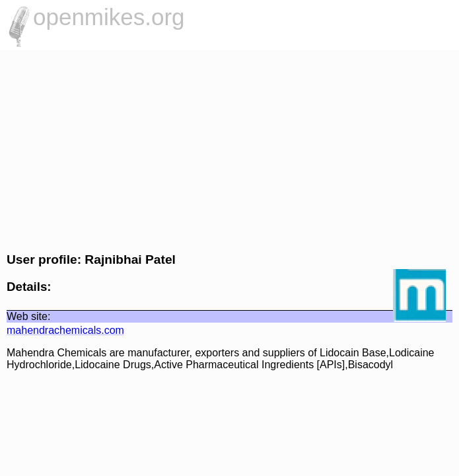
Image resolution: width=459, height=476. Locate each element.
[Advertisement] (229, 149)
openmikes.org (109, 17)
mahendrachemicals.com (65, 330)
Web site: (28, 316)
